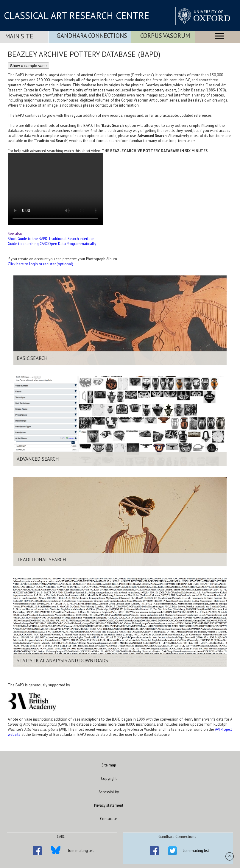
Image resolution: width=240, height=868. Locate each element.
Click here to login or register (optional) (40, 264)
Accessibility (109, 792)
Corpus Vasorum (165, 36)
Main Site (19, 36)
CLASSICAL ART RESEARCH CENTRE (77, 15)
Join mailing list (81, 851)
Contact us (109, 819)
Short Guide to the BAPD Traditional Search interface (51, 239)
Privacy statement (109, 805)
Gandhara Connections (92, 36)
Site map (109, 765)
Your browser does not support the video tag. (55, 189)
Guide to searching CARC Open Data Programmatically (52, 244)
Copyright (109, 779)
